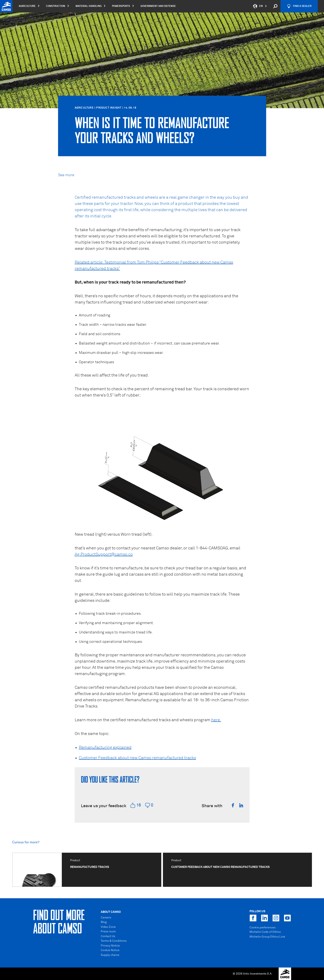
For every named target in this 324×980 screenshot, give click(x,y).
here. (216, 720)
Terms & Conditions (114, 941)
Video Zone (108, 927)
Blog (104, 922)
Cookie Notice (110, 950)
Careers (106, 918)
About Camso (111, 912)
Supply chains (110, 955)
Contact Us (108, 936)
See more (66, 175)
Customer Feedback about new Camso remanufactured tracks (137, 758)
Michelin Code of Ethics (265, 932)
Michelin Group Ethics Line (267, 937)
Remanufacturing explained (105, 747)
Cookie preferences (263, 928)
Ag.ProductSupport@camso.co (104, 554)
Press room (108, 932)
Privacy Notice (110, 946)
